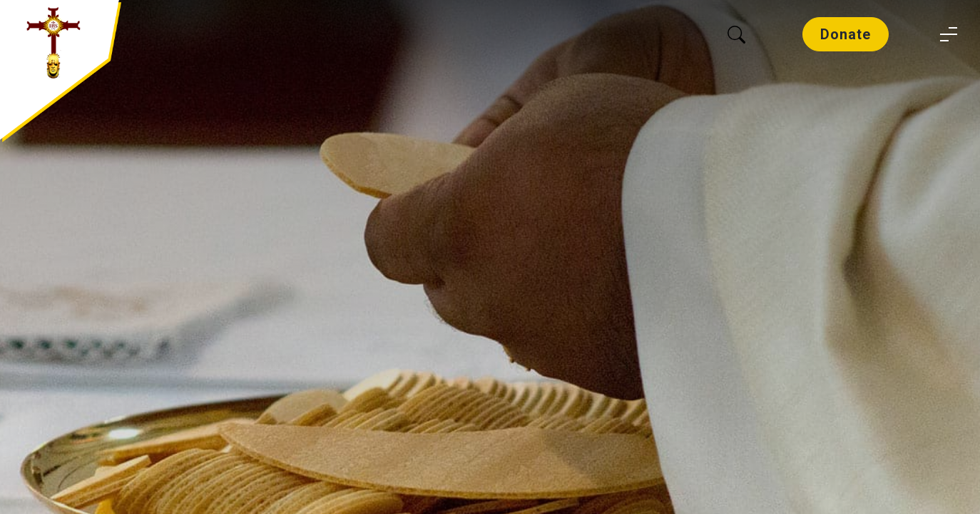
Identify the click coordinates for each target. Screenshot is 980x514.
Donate (846, 34)
